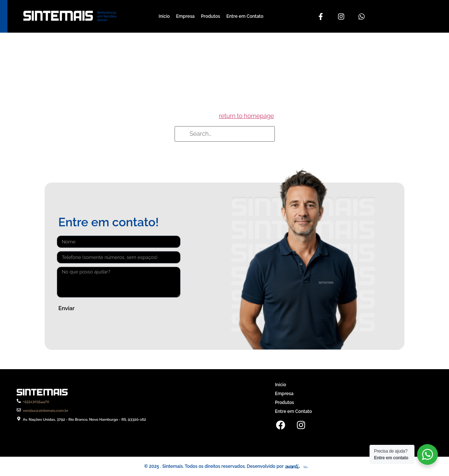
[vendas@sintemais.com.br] (19, 410)
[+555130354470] (19, 401)
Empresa (185, 16)
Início (164, 16)
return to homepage (246, 116)
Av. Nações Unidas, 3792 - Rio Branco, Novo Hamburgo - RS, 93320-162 (85, 419)
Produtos (210, 16)
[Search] (183, 134)
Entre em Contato (245, 16)
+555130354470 (36, 402)
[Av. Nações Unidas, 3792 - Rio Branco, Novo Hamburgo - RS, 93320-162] (19, 419)
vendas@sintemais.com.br (46, 411)
